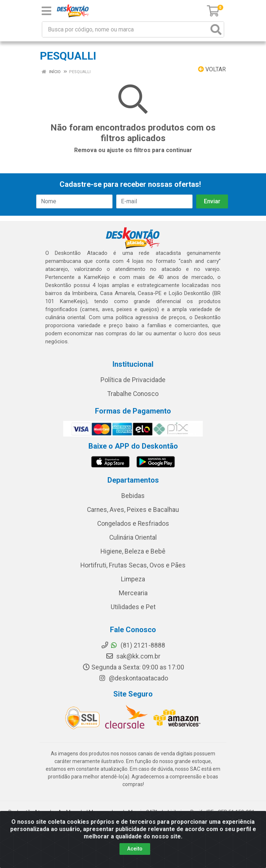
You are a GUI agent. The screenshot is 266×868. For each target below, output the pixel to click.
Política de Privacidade (133, 380)
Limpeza (133, 579)
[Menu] (46, 11)
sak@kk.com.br (133, 656)
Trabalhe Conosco (133, 394)
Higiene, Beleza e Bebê (133, 551)
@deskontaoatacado (133, 678)
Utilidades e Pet (133, 607)
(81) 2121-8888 (133, 645)
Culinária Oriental (133, 537)
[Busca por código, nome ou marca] (126, 29)
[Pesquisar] (216, 29)
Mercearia (133, 593)
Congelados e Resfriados (133, 524)
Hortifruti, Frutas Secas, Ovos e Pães (133, 565)
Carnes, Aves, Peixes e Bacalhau (133, 510)
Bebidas (133, 496)
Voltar (212, 69)
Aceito (135, 849)
